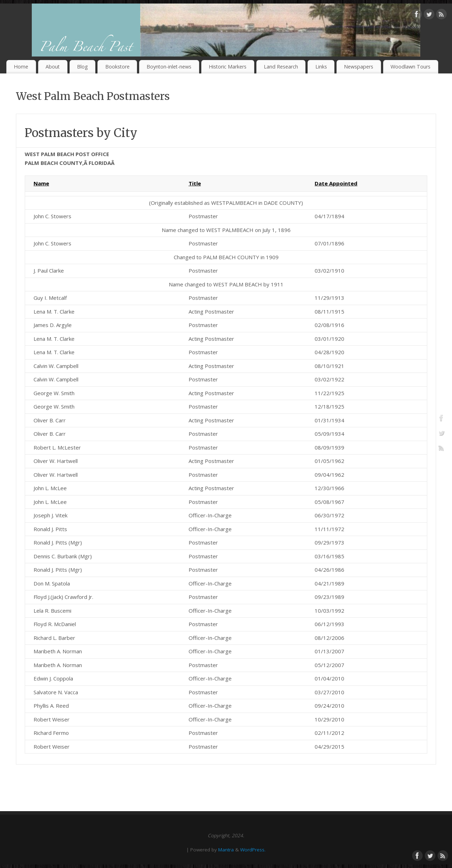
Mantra (226, 850)
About (53, 67)
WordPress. (253, 850)
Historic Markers (228, 67)
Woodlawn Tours (411, 67)
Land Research (281, 67)
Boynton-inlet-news (169, 67)
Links (321, 67)
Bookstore (117, 67)
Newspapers (359, 67)
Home (21, 67)
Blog (82, 67)
